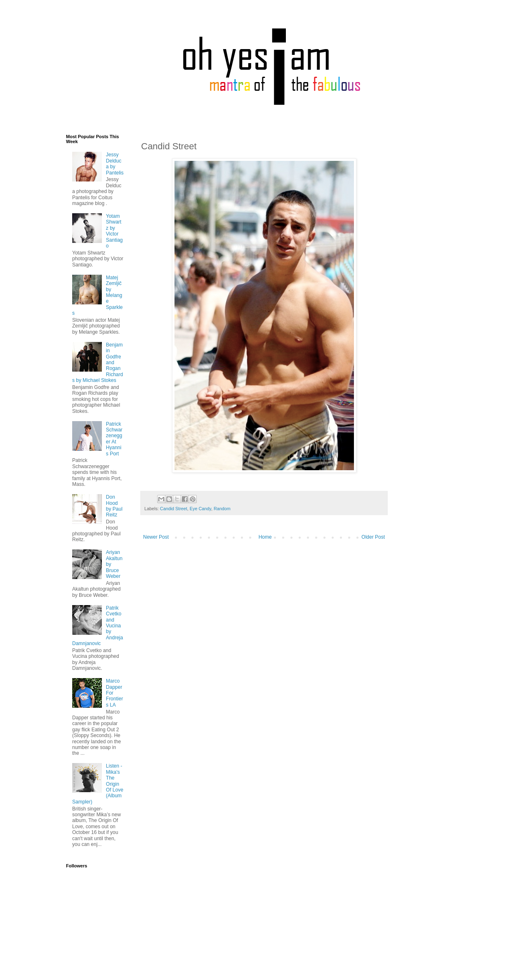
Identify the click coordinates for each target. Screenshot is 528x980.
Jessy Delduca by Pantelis (115, 164)
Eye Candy (200, 509)
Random (222, 509)
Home (265, 537)
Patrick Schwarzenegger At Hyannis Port (114, 439)
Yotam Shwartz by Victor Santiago (114, 231)
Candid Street (174, 509)
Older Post (373, 537)
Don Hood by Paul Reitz (114, 506)
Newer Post (156, 537)
